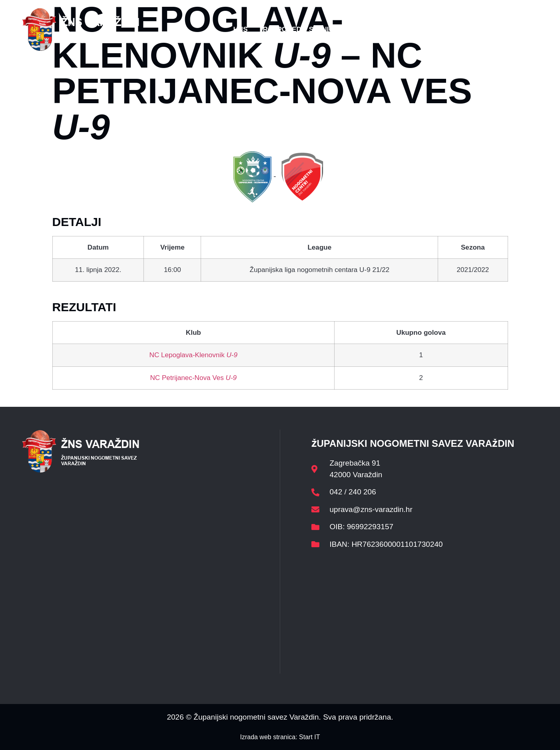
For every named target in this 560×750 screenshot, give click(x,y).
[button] (522, 30)
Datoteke (402, 29)
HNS (241, 29)
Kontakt (452, 29)
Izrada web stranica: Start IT (280, 737)
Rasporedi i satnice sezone (315, 29)
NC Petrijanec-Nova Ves (193, 378)
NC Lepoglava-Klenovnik (193, 355)
